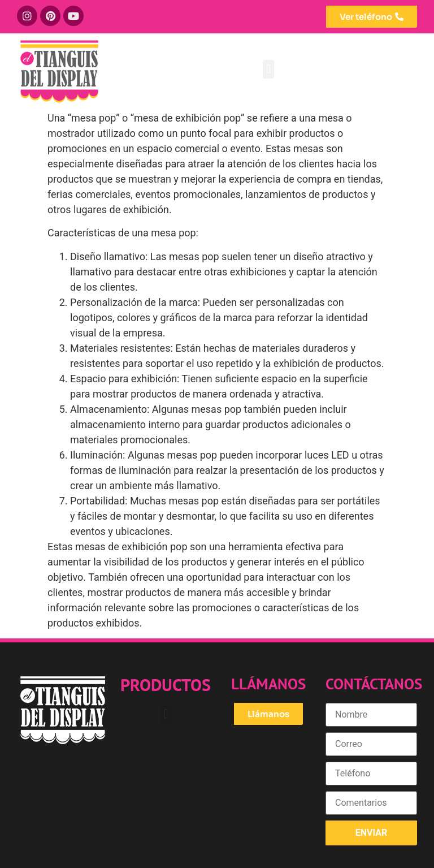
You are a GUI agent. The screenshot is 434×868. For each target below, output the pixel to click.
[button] (268, 69)
